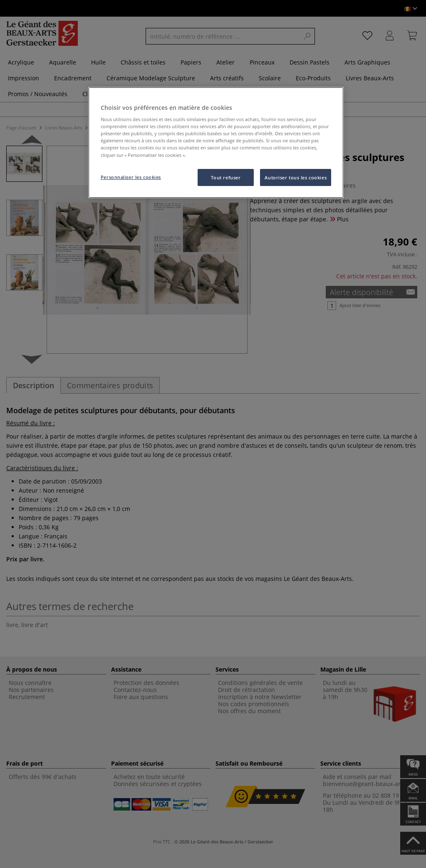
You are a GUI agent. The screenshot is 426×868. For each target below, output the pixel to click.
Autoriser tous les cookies (296, 177)
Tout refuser (226, 177)
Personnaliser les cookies (131, 177)
